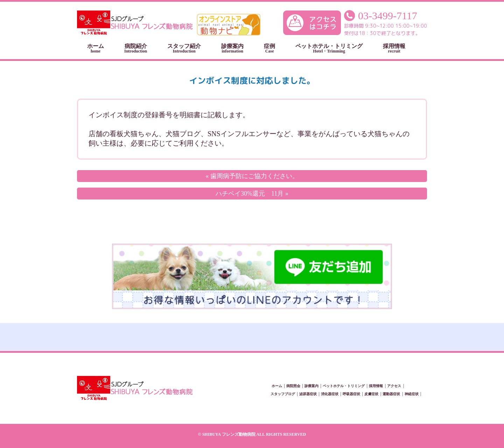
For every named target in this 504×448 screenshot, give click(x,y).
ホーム (96, 48)
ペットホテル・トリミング (329, 48)
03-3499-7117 (388, 16)
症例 (269, 48)
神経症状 (412, 394)
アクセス (394, 386)
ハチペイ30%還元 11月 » (252, 194)
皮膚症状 (371, 394)
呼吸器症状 (351, 394)
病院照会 (293, 386)
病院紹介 (136, 48)
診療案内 (232, 48)
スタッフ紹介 (184, 48)
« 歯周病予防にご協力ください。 (252, 176)
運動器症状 (391, 394)
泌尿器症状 (308, 394)
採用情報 (394, 48)
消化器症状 (330, 394)
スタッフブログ (283, 394)
